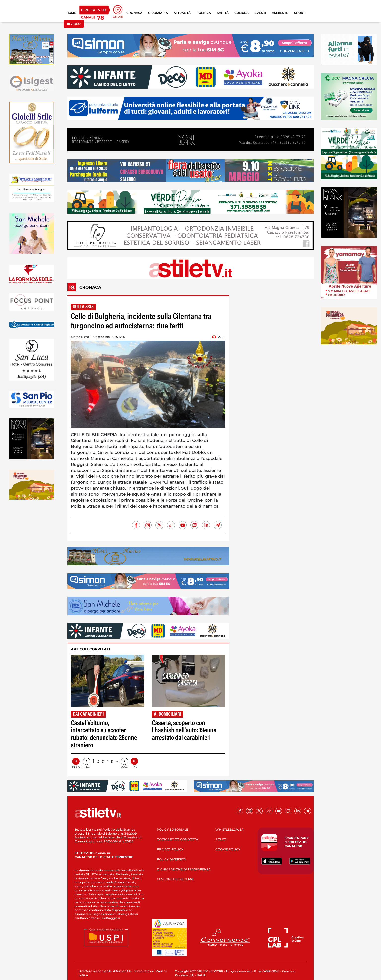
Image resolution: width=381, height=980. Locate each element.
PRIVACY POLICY (170, 849)
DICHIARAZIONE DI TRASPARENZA (184, 869)
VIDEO (74, 24)
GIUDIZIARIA (158, 13)
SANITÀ (223, 13)
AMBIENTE (280, 13)
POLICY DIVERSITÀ (171, 859)
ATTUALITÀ (182, 13)
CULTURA (242, 13)
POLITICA (204, 13)
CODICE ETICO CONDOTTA (177, 839)
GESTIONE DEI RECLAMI (175, 879)
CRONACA (134, 13)
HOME (71, 13)
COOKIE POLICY (228, 849)
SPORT (299, 13)
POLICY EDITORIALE (173, 829)
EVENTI (260, 13)
